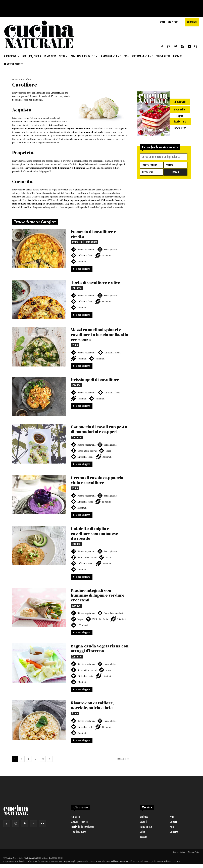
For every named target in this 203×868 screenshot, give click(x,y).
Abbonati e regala (80, 822)
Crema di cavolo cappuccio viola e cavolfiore (97, 480)
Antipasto (77, 242)
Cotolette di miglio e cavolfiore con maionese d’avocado (94, 533)
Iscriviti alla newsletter (83, 827)
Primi (172, 817)
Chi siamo (76, 817)
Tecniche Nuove (79, 832)
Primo (75, 345)
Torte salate (146, 827)
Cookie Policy (194, 852)
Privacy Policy (179, 852)
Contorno (77, 288)
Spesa (63, 56)
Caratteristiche (149, 165)
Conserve (174, 832)
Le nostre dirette (13, 64)
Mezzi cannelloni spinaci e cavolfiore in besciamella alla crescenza (99, 334)
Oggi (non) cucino (32, 56)
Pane (172, 827)
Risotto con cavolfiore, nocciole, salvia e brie (92, 705)
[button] (196, 47)
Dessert (143, 837)
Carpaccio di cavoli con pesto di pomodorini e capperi (99, 429)
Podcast (178, 56)
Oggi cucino (12, 56)
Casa (126, 56)
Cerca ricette (163, 56)
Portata (170, 165)
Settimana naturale (142, 56)
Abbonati (192, 22)
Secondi (143, 822)
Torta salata (91, 242)
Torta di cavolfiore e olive (95, 282)
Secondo (76, 385)
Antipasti (144, 817)
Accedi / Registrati (169, 22)
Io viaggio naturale (111, 56)
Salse (142, 832)
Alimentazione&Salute (84, 56)
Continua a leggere (82, 269)
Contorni (174, 822)
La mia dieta (50, 56)
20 (43, 759)
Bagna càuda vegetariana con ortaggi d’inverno (100, 648)
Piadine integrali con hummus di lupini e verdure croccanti (98, 595)
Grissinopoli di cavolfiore (95, 379)
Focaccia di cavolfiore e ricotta (94, 234)
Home (15, 80)
